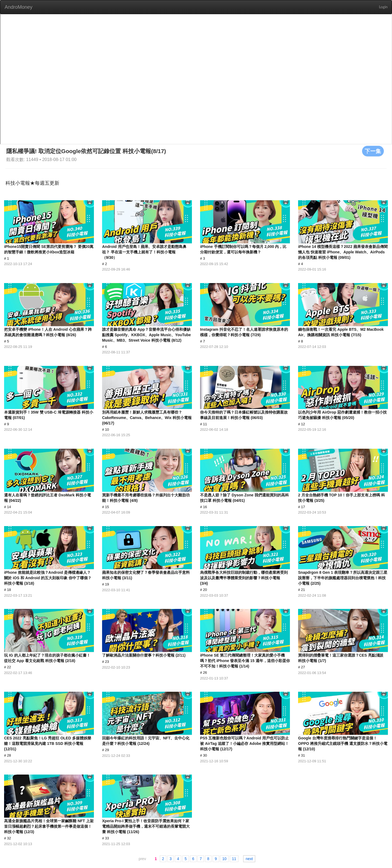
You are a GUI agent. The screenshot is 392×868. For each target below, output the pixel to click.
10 (224, 859)
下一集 (373, 151)
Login (383, 7)
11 (234, 859)
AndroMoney (19, 7)
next (249, 859)
